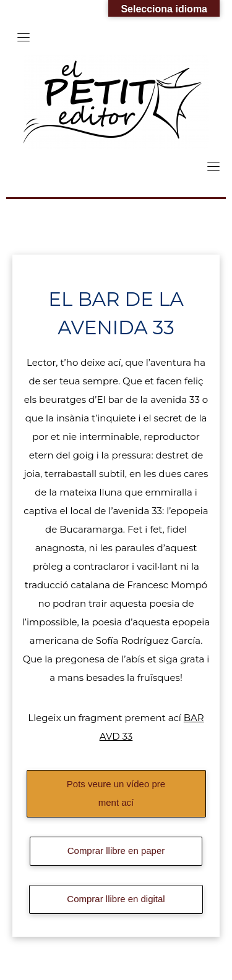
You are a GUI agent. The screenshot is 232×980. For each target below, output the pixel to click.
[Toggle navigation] (24, 37)
